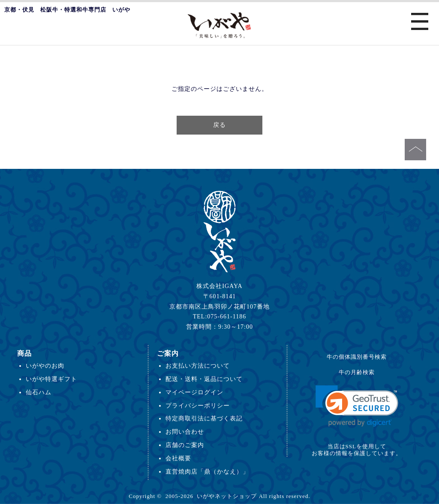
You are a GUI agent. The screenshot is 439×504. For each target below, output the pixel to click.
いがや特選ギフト (51, 379)
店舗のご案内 (185, 445)
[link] (357, 406)
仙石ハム (39, 392)
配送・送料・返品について (204, 379)
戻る (219, 125)
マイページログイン (194, 392)
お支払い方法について (198, 366)
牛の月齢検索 (357, 372)
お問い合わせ (185, 432)
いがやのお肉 (45, 366)
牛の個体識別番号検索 (357, 357)
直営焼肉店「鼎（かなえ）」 (207, 471)
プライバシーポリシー (198, 405)
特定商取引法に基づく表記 (204, 418)
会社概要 (178, 458)
